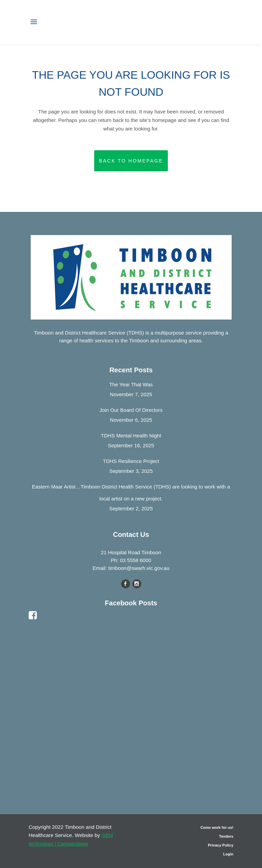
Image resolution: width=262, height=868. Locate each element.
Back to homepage (131, 161)
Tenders (226, 836)
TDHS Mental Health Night (131, 436)
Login (228, 854)
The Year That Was (131, 384)
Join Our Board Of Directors (131, 410)
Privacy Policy (221, 845)
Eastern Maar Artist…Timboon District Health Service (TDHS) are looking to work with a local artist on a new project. (131, 493)
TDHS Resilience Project (131, 461)
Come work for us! (217, 827)
